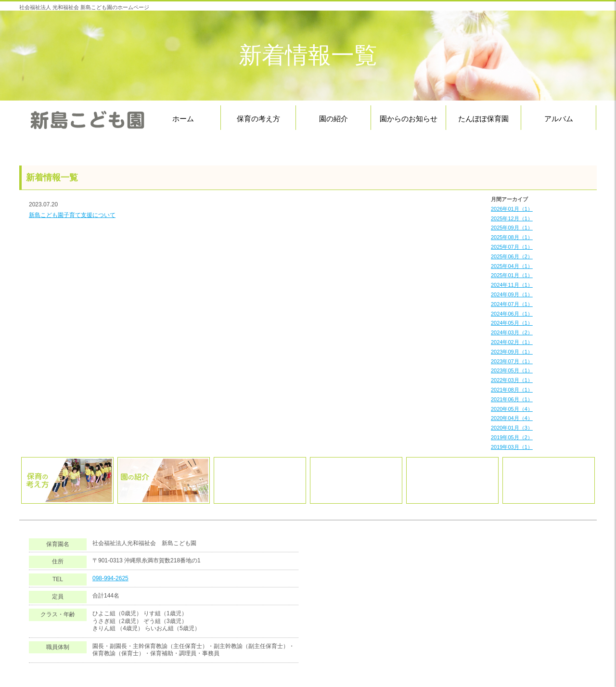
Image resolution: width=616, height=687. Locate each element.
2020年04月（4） (512, 418)
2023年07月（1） (512, 361)
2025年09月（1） (512, 228)
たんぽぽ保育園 (483, 119)
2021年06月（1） (512, 399)
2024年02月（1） (512, 342)
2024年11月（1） (512, 285)
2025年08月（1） (512, 237)
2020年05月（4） (512, 409)
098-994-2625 (110, 578)
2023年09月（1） (512, 352)
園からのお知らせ (409, 119)
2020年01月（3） (512, 428)
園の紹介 (334, 119)
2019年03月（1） (512, 447)
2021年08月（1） (512, 390)
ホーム (183, 119)
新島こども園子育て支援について (72, 215)
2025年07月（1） (512, 247)
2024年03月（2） (512, 332)
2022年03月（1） (512, 380)
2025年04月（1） (512, 266)
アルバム (559, 119)
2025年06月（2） (512, 256)
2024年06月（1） (512, 314)
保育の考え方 (258, 119)
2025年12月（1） (512, 218)
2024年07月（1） (512, 304)
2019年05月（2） (512, 437)
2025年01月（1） (512, 275)
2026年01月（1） (512, 209)
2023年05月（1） (512, 370)
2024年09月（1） (512, 294)
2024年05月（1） (512, 323)
